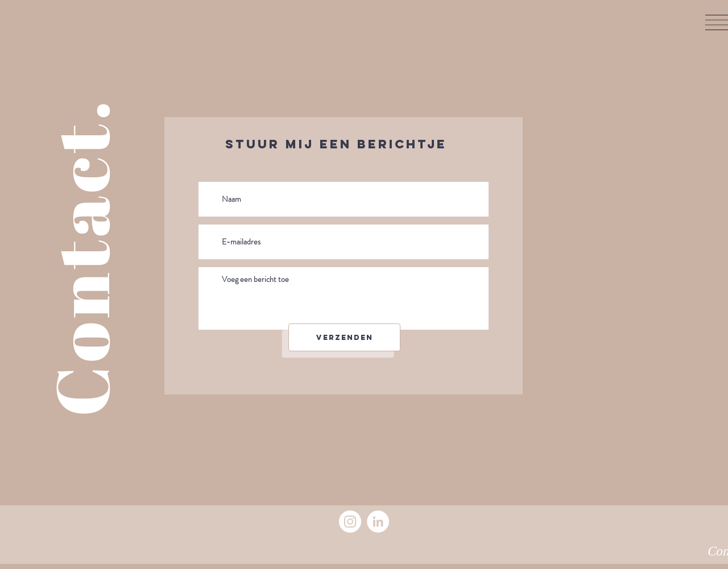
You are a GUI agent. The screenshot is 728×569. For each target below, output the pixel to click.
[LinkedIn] (378, 522)
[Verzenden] (344, 337)
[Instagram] (350, 522)
